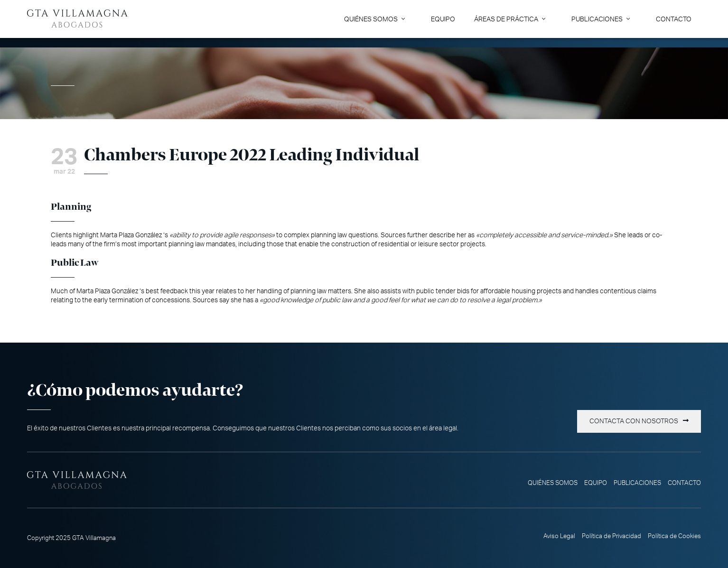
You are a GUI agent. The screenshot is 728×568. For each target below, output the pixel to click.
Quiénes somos (371, 19)
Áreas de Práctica (506, 19)
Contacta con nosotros (634, 421)
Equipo (443, 19)
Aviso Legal (559, 536)
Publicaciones (597, 19)
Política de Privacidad (611, 536)
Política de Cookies (674, 536)
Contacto (674, 19)
